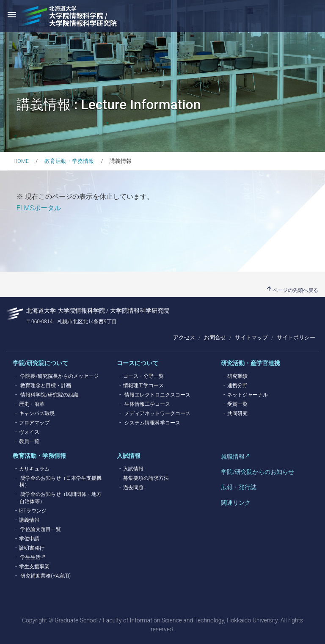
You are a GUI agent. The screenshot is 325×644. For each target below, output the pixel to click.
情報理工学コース (143, 385)
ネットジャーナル (248, 395)
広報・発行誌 (239, 487)
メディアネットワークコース (157, 413)
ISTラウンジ (33, 511)
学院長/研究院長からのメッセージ (59, 376)
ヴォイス (29, 432)
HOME (21, 161)
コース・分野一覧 (143, 376)
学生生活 (30, 557)
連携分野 (237, 385)
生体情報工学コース (147, 404)
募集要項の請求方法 (146, 478)
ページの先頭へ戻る (292, 290)
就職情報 (233, 457)
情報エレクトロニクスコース (157, 395)
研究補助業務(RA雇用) (45, 576)
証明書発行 (32, 548)
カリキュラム (34, 469)
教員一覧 (29, 441)
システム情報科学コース (152, 423)
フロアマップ (34, 423)
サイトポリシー (296, 337)
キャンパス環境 (37, 413)
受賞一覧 (237, 404)
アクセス (184, 337)
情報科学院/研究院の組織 (49, 395)
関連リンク (236, 503)
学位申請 (29, 539)
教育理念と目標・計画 (46, 385)
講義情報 (29, 520)
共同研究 (237, 413)
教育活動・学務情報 (69, 161)
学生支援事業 (34, 567)
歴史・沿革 (32, 404)
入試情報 (133, 469)
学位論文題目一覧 (41, 529)
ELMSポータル (39, 208)
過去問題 (133, 487)
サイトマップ (251, 337)
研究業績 (237, 376)
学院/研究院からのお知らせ (258, 472)
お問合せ (215, 337)
